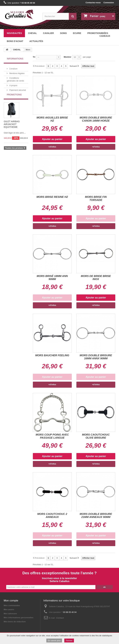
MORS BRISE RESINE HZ (52, 197)
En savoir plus (54, 641)
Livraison (13, 67)
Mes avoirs (9, 610)
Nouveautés (14, 33)
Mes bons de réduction (15, 622)
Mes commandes (12, 606)
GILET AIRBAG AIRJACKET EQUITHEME (12, 129)
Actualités (36, 41)
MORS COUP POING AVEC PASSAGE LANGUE (52, 436)
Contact (60, 618)
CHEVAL (32, 33)
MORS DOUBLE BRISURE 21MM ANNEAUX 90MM (96, 516)
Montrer (67, 57)
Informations (15, 59)
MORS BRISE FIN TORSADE (96, 198)
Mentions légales (17, 72)
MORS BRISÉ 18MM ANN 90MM (52, 278)
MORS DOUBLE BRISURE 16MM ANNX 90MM (96, 357)
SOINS (63, 33)
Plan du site (26, 627)
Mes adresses (10, 614)
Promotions (14, 99)
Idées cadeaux (105, 35)
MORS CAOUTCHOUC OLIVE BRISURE (96, 436)
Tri (34, 57)
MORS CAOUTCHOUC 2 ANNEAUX (52, 516)
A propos (13, 84)
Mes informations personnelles (19, 618)
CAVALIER (48, 33)
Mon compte (11, 601)
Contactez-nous (93, 3)
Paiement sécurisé (17, 89)
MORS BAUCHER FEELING (52, 355)
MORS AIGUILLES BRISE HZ (52, 119)
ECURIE (77, 33)
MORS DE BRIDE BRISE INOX (96, 278)
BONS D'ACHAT (15, 41)
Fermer (69, 641)
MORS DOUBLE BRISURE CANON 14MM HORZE (96, 119)
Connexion (109, 3)
